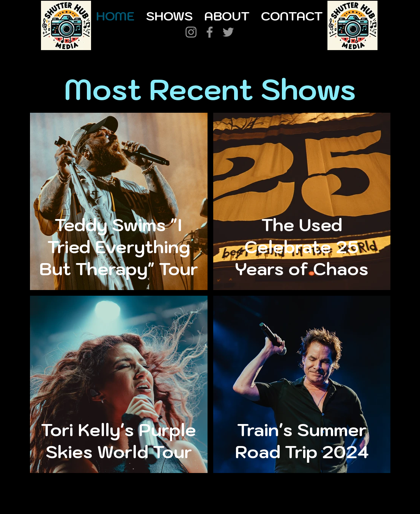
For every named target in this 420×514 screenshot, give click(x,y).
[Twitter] (228, 32)
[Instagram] (191, 32)
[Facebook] (210, 32)
